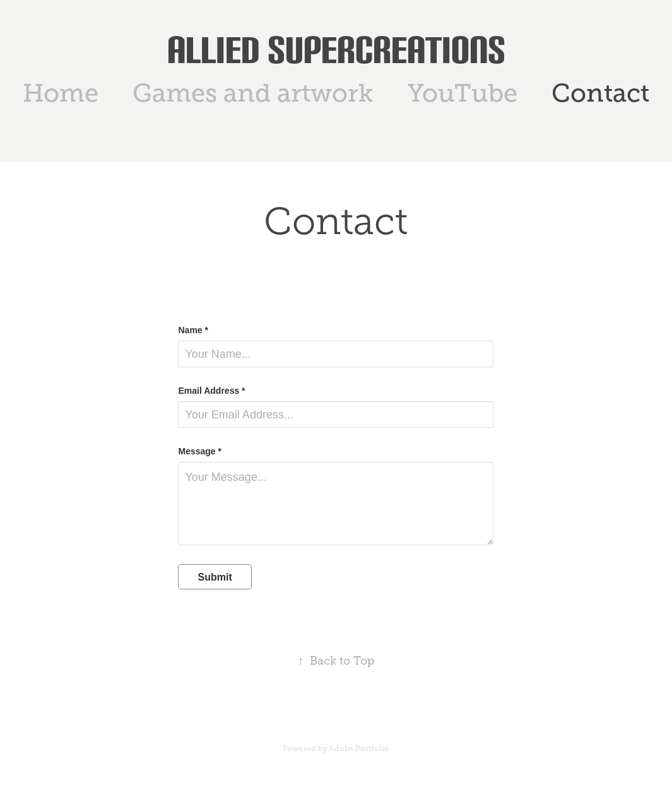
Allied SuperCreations (336, 50)
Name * (193, 330)
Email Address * (211, 391)
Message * (199, 451)
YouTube (463, 93)
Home (61, 93)
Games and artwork (253, 93)
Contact (600, 93)
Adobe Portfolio (359, 748)
